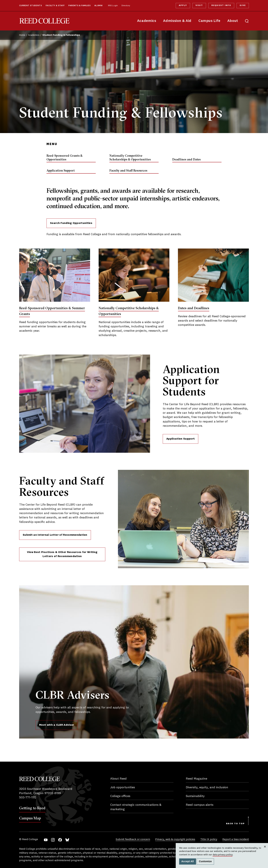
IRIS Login (113, 6)
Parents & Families (79, 6)
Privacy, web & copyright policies (175, 839)
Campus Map (30, 818)
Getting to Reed (32, 808)
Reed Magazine (196, 779)
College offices (120, 796)
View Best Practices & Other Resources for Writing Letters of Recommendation (62, 554)
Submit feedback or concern (133, 839)
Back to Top (235, 824)
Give (243, 5)
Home (22, 35)
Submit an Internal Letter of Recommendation (55, 535)
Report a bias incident (236, 839)
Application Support (61, 171)
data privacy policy (223, 855)
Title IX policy (209, 839)
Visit (199, 5)
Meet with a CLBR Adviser (57, 725)
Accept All (188, 861)
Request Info (221, 5)
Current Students (31, 6)
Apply (183, 5)
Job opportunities (123, 787)
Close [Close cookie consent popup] (265, 850)
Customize (205, 861)
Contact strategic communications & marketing (136, 807)
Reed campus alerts (200, 805)
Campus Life (209, 21)
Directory (126, 6)
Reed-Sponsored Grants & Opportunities (65, 158)
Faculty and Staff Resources (128, 171)
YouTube (46, 840)
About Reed (118, 779)
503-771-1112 (28, 798)
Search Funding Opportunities (71, 223)
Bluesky (67, 840)
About (233, 21)
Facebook (60, 840)
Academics (147, 21)
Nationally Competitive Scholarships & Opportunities (130, 158)
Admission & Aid (177, 21)
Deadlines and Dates (186, 159)
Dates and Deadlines (194, 308)
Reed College (44, 21)
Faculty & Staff (55, 6)
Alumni (98, 6)
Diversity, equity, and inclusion (207, 787)
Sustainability (195, 796)
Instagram (53, 840)
